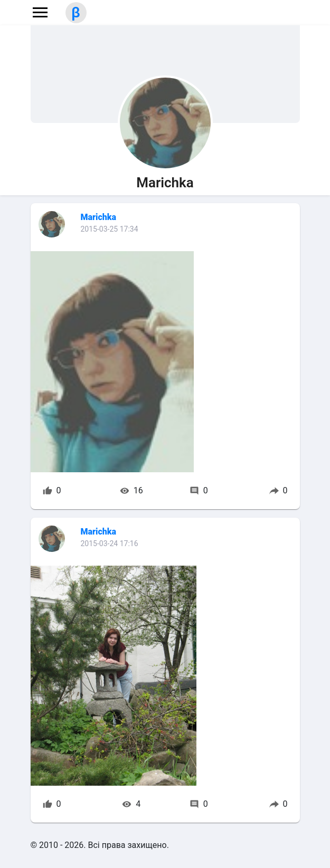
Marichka (99, 217)
